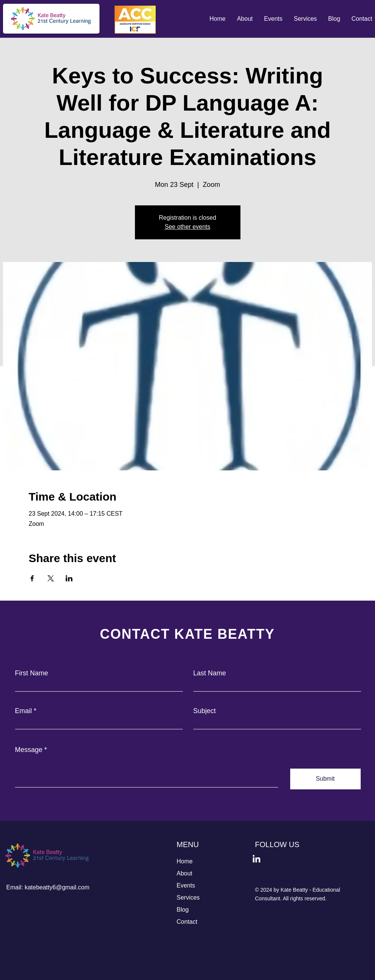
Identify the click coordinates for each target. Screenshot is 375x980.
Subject (205, 711)
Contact (187, 922)
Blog (183, 910)
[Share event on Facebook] (32, 578)
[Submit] (325, 779)
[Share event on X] (51, 578)
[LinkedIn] (256, 859)
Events (186, 885)
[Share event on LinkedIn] (69, 578)
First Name (32, 673)
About (185, 873)
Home (185, 861)
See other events (187, 227)
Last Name (210, 673)
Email (24, 711)
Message (29, 750)
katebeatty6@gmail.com (57, 887)
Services (188, 898)
